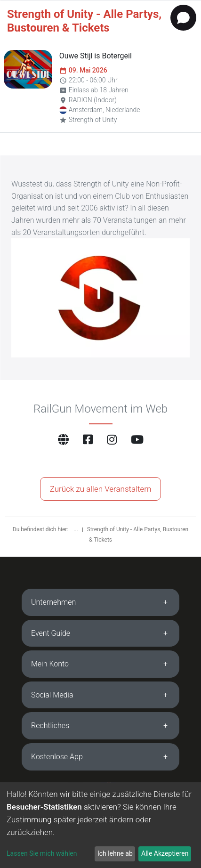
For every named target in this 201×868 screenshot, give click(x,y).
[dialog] (100, 825)
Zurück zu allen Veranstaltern (101, 489)
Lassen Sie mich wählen (42, 853)
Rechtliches (50, 726)
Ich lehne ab (115, 853)
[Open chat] (183, 18)
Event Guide (51, 633)
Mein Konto (50, 664)
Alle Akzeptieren (165, 853)
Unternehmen (53, 602)
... (76, 529)
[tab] (100, 602)
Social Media (52, 695)
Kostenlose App (57, 757)
